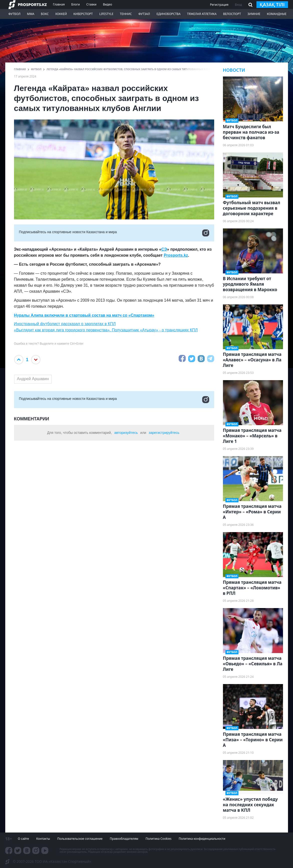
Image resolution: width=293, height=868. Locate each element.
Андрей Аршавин (33, 379)
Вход (238, 5)
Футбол (15, 14)
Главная (59, 4)
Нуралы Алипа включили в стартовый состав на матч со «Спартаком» (84, 315)
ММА (31, 14)
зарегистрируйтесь (164, 433)
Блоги (76, 4)
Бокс (45, 14)
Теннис (126, 14)
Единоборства (168, 14)
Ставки (91, 4)
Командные (276, 14)
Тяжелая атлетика (202, 14)
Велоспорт (232, 14)
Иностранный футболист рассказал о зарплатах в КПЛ (65, 324)
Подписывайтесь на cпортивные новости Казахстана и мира (114, 233)
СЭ (164, 249)
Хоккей (61, 14)
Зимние (254, 14)
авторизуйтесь (126, 433)
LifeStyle (106, 14)
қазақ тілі (272, 4)
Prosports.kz (176, 255)
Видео (107, 4)
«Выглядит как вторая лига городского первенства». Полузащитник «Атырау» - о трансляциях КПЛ (106, 330)
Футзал (144, 14)
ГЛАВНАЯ (20, 69)
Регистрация (219, 5)
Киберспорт (83, 14)
